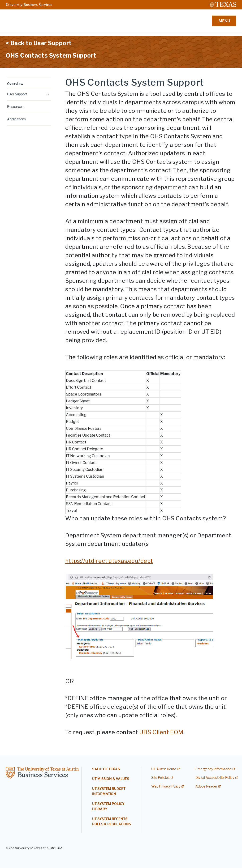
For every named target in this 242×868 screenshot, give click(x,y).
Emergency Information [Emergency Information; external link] (213, 769)
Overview (15, 84)
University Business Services (29, 4)
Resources (15, 107)
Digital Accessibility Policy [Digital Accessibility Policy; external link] (215, 778)
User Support (17, 94)
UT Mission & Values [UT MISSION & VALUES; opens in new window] (111, 779)
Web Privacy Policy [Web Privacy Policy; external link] (166, 786)
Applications (16, 119)
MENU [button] (224, 21)
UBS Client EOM (161, 732)
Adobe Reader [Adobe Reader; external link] (206, 786)
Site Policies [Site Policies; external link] (160, 778)
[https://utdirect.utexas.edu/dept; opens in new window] (109, 561)
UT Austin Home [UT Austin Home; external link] (164, 769)
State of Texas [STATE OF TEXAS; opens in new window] (106, 769)
